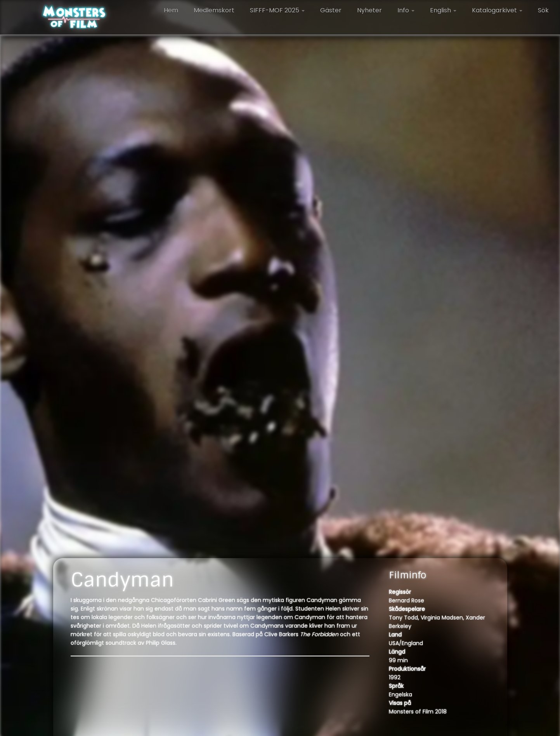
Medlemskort (214, 10)
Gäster (331, 10)
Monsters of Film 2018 (418, 712)
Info (406, 10)
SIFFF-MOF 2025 (277, 10)
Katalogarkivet (497, 10)
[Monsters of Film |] (74, 17)
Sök (543, 10)
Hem (171, 10)
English (443, 10)
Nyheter (369, 10)
